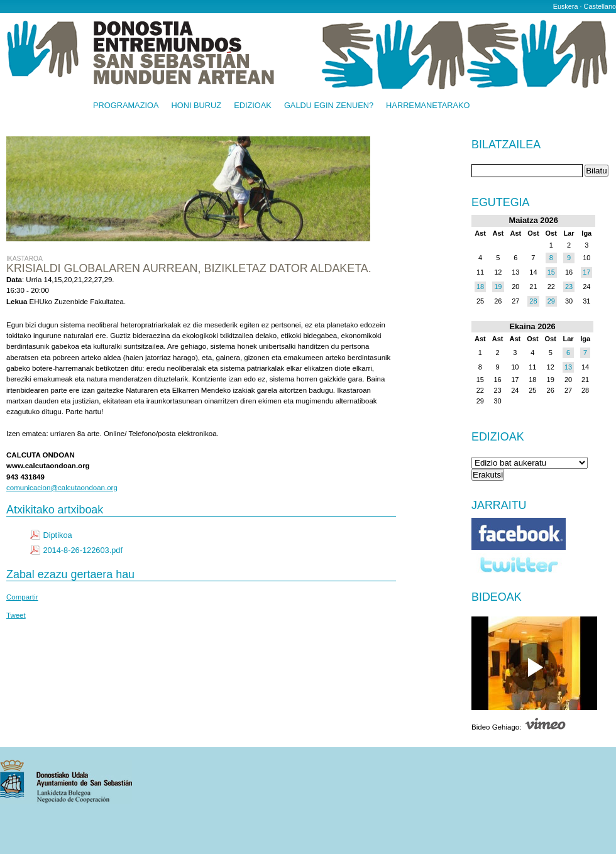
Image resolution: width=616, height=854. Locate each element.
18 (480, 287)
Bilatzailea (506, 145)
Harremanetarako (428, 106)
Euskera (566, 6)
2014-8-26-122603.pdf (83, 550)
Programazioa (126, 106)
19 (498, 287)
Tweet (16, 615)
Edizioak (253, 106)
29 (551, 301)
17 (586, 272)
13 (568, 367)
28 (533, 301)
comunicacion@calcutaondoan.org (62, 488)
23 (569, 287)
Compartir (22, 597)
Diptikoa (57, 535)
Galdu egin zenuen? (329, 106)
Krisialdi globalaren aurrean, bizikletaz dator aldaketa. (189, 268)
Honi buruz (197, 106)
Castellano (600, 6)
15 (551, 272)
